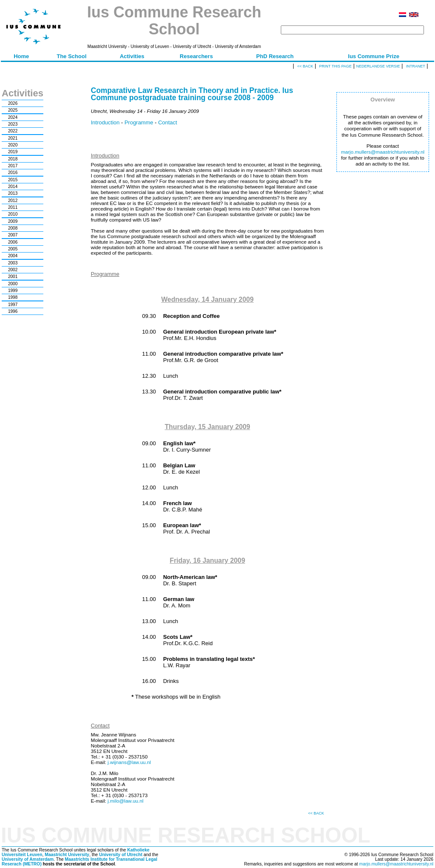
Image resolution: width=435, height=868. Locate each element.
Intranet (416, 66)
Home (21, 56)
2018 (13, 159)
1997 (13, 305)
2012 (13, 201)
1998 (13, 297)
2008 (13, 228)
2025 (13, 110)
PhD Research (275, 56)
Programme (139, 122)
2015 (13, 180)
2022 (13, 131)
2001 (13, 277)
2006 (13, 242)
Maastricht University (67, 855)
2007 (13, 235)
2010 (13, 214)
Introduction (105, 122)
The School (71, 56)
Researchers (196, 56)
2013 (13, 193)
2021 (13, 138)
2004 (13, 256)
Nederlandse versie (378, 66)
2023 (13, 124)
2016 (13, 173)
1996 (13, 311)
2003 (13, 263)
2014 (13, 187)
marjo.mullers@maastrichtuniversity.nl (383, 152)
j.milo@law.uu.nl (125, 801)
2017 (13, 166)
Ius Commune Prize (374, 56)
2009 (13, 221)
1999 (13, 291)
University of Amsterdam (28, 859)
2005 (13, 249)
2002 (13, 270)
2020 (13, 145)
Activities (132, 56)
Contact (168, 122)
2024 (13, 117)
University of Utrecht (121, 855)
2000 (13, 284)
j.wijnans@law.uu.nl (129, 762)
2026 (13, 103)
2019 (13, 152)
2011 (13, 207)
